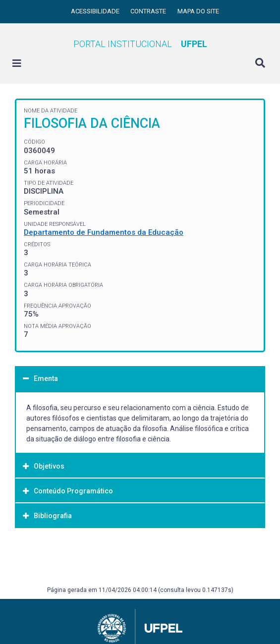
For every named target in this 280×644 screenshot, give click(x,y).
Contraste (149, 11)
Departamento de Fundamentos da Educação (104, 232)
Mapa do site (198, 11)
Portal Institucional (140, 44)
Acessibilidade (96, 11)
